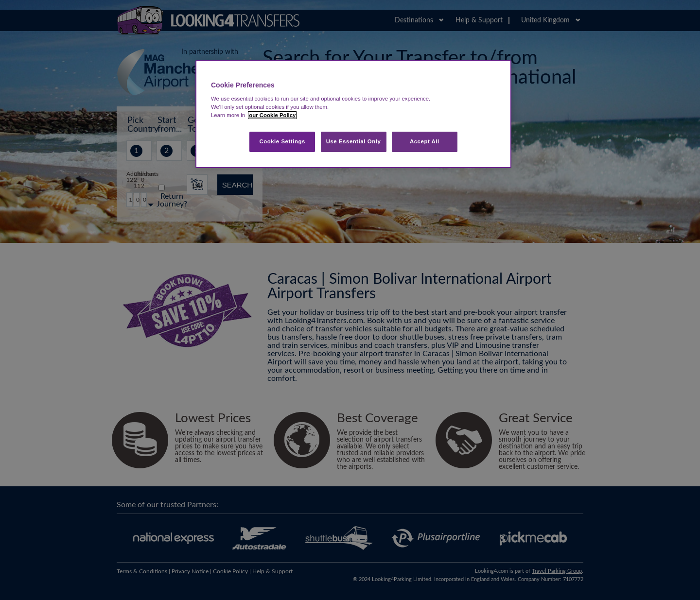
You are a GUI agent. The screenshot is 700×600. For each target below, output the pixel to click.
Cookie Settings (282, 141)
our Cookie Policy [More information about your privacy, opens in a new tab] (272, 115)
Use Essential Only (354, 141)
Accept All (425, 141)
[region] (353, 114)
